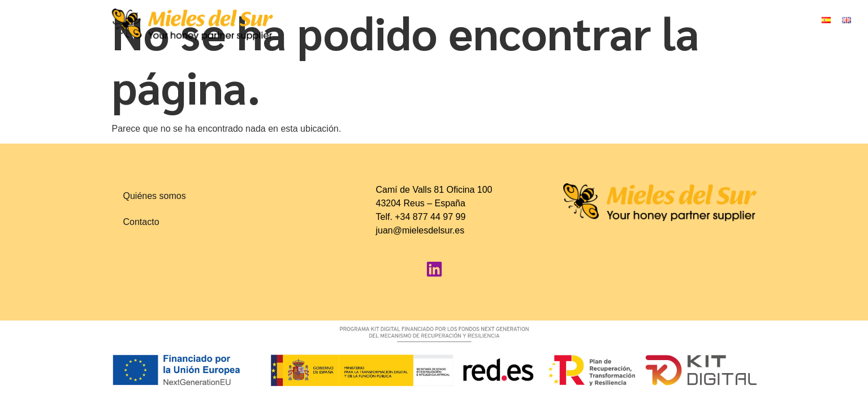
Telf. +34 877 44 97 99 (420, 217)
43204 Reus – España (420, 203)
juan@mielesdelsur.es (420, 230)
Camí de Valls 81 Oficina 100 (434, 190)
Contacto (141, 222)
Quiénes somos (155, 196)
